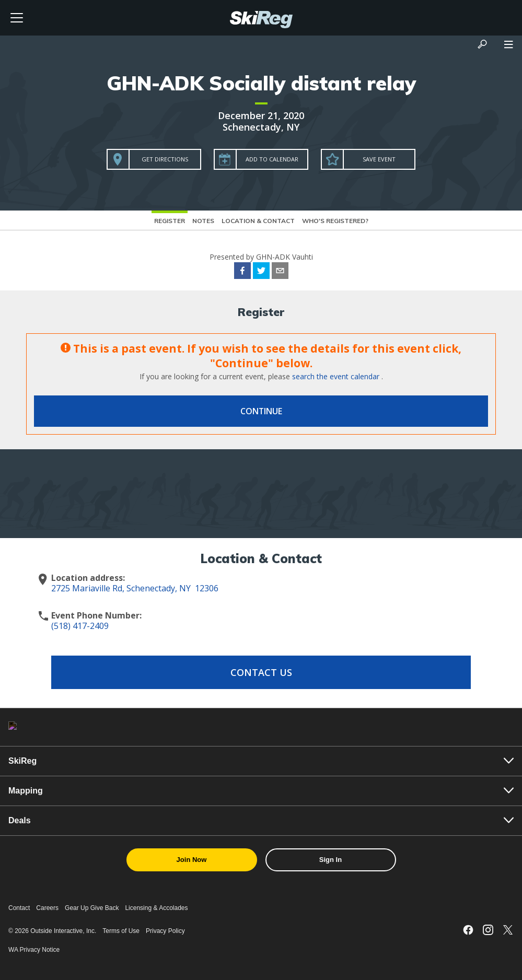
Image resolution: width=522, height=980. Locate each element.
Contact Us (261, 672)
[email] (280, 272)
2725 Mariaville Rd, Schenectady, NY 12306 (135, 588)
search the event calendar (336, 376)
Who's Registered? (335, 221)
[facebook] (242, 272)
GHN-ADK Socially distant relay (261, 83)
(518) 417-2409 (80, 626)
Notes (203, 221)
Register (170, 221)
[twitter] (261, 272)
